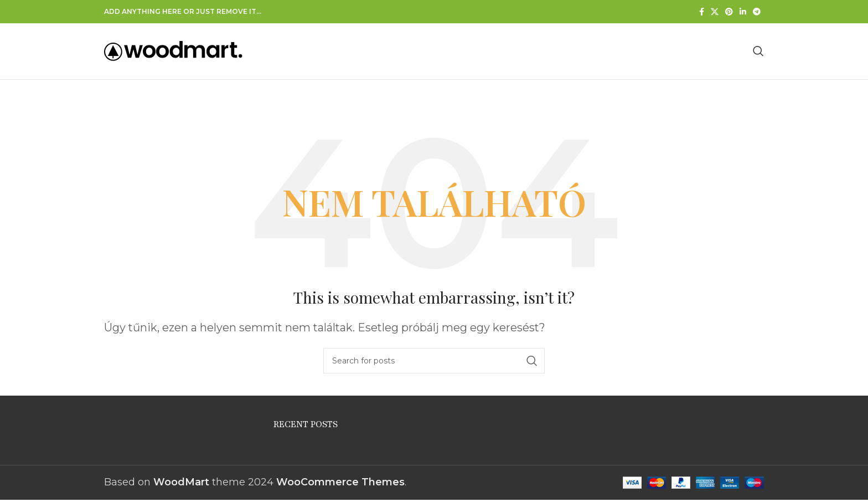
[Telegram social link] (757, 12)
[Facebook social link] (702, 12)
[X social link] (715, 12)
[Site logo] (173, 52)
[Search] (758, 52)
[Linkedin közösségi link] (743, 12)
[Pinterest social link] (729, 12)
